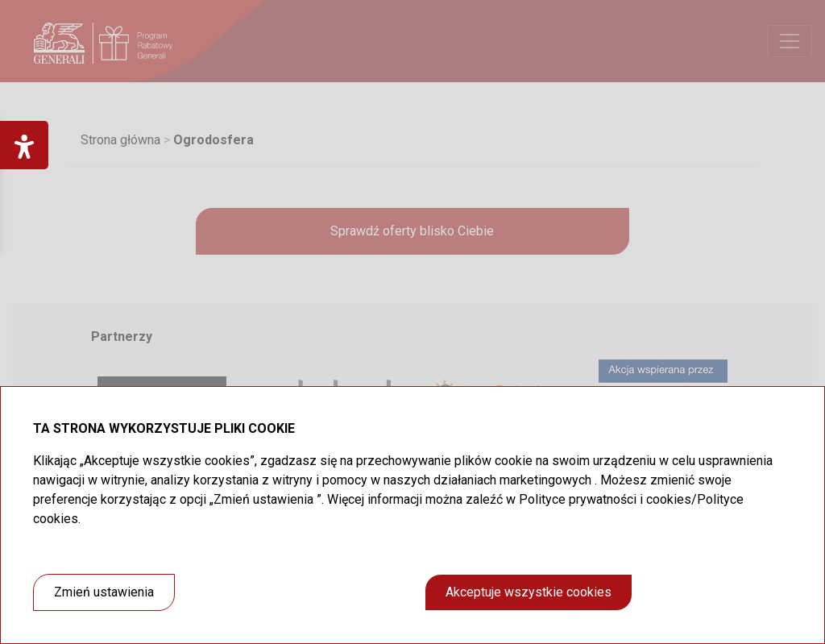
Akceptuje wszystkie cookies (529, 592)
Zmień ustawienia (104, 592)
